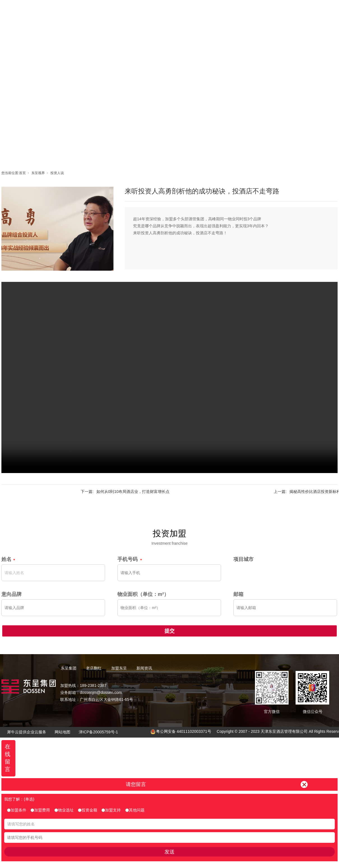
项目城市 (243, 559)
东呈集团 (145, 10)
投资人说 (57, 173)
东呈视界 (220, 10)
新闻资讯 (245, 10)
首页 (119, 10)
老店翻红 (170, 10)
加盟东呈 (195, 10)
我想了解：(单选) (19, 799)
